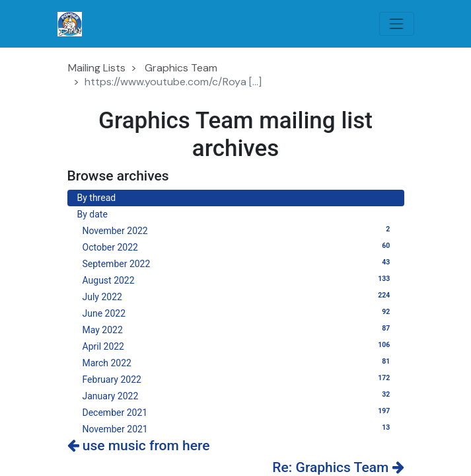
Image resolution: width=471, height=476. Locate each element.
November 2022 (238, 230)
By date (92, 214)
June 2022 (238, 313)
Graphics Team (181, 68)
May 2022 (238, 329)
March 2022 (238, 362)
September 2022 (238, 263)
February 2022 (238, 379)
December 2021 (238, 412)
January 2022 (238, 395)
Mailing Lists (97, 68)
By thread (97, 198)
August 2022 (238, 280)
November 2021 (238, 428)
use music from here (139, 446)
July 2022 (238, 296)
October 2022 (238, 247)
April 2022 (238, 346)
